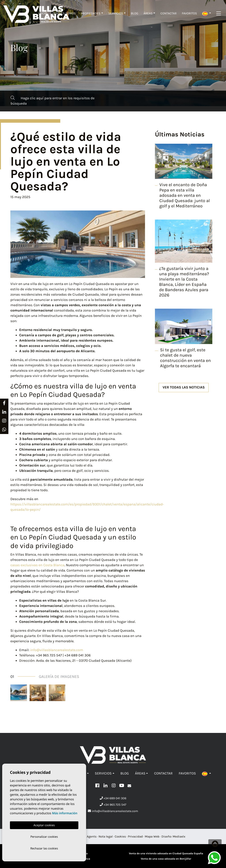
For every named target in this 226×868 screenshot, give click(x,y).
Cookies (120, 836)
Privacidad (135, 836)
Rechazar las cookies (44, 848)
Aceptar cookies (44, 824)
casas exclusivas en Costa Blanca (37, 565)
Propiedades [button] (91, 13)
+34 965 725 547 (113, 805)
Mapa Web (152, 836)
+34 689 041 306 (113, 798)
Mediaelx (179, 836)
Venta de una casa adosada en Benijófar (166, 859)
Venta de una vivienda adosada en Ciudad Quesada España (166, 854)
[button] (207, 13)
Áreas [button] (148, 13)
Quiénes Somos (64, 13)
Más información (65, 812)
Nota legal (106, 836)
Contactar (169, 13)
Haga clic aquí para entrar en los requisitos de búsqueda (53, 101)
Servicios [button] (116, 13)
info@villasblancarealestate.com (57, 650)
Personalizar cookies (44, 836)
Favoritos (189, 13)
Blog (135, 13)
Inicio (43, 13)
